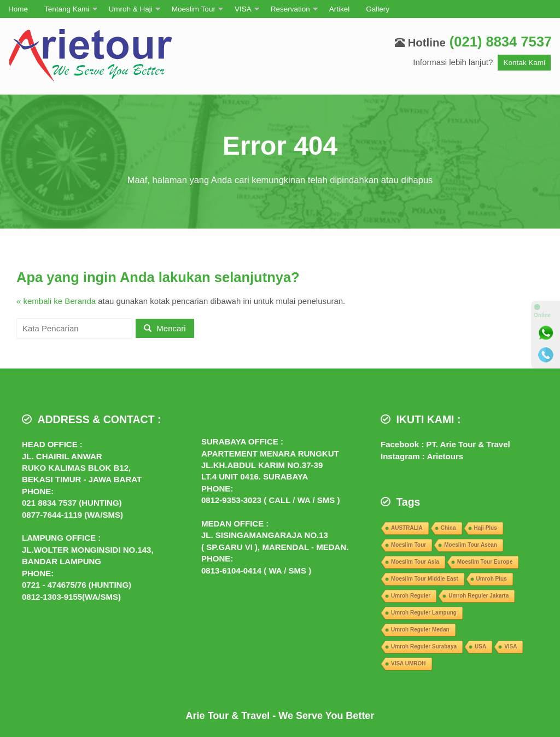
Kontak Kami (524, 63)
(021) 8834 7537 (501, 42)
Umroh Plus (492, 579)
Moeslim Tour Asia (415, 562)
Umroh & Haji (131, 9)
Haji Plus (486, 528)
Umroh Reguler (411, 596)
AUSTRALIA (407, 528)
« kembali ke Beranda (56, 301)
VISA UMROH (409, 663)
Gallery (378, 9)
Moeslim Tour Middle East (425, 579)
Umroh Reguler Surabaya (424, 647)
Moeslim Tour (194, 9)
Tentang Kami (67, 9)
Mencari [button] (165, 328)
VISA (243, 9)
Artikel (340, 9)
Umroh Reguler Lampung (424, 613)
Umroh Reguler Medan (420, 630)
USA (480, 647)
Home (18, 9)
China (448, 528)
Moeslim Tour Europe (485, 562)
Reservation (290, 9)
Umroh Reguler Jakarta (479, 596)
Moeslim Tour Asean (471, 545)
